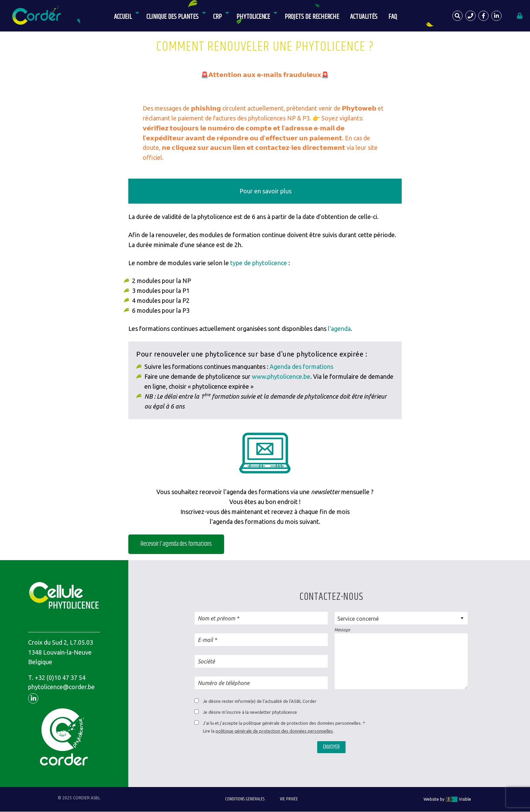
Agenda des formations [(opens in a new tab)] (301, 366)
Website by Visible (447, 799)
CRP (217, 17)
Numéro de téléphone (224, 683)
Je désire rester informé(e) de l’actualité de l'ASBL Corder (260, 701)
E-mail (205, 640)
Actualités (364, 17)
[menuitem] (125, 16)
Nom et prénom (216, 618)
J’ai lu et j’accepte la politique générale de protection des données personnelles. (282, 723)
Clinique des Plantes (172, 17)
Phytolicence (253, 17)
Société (206, 661)
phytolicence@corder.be (61, 687)
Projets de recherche (312, 17)
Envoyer (331, 747)
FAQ (393, 17)
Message (342, 630)
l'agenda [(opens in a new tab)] (339, 328)
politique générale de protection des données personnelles (274, 731)
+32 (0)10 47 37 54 (60, 678)
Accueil (123, 17)
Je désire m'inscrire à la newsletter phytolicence (250, 712)
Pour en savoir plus (266, 191)
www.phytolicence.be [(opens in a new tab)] (281, 376)
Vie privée (289, 799)
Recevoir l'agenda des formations (176, 544)
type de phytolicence (259, 263)
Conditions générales (245, 799)
